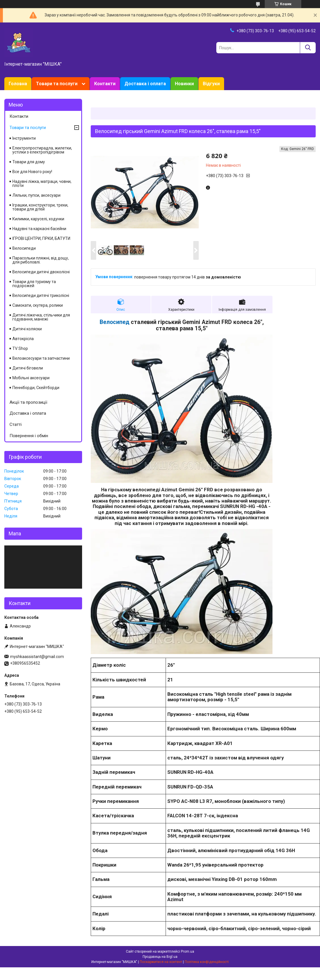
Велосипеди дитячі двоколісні (41, 272)
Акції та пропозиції (28, 402)
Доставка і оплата (145, 84)
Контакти (105, 84)
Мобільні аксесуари (31, 378)
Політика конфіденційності (207, 962)
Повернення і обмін (29, 436)
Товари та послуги (57, 84)
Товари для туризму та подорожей (34, 284)
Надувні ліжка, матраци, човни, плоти (42, 183)
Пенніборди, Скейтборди (36, 388)
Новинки (184, 84)
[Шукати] (308, 48)
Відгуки (211, 84)
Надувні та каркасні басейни (39, 229)
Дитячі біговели (28, 368)
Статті (16, 424)
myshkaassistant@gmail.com (37, 657)
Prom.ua (188, 951)
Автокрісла (23, 339)
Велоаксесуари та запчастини (41, 358)
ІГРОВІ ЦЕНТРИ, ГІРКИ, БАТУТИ (41, 238)
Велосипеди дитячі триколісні (41, 295)
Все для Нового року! (32, 172)
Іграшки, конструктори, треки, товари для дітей (40, 207)
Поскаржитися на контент (161, 962)
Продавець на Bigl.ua (160, 957)
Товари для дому (29, 162)
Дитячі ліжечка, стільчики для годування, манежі (41, 317)
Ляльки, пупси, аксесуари (36, 195)
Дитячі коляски (27, 329)
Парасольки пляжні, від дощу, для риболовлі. (41, 260)
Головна (18, 84)
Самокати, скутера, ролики (38, 305)
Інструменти (24, 138)
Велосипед (114, 322)
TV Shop (20, 348)
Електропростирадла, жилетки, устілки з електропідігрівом (42, 150)
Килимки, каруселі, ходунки (38, 219)
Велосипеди (24, 248)
